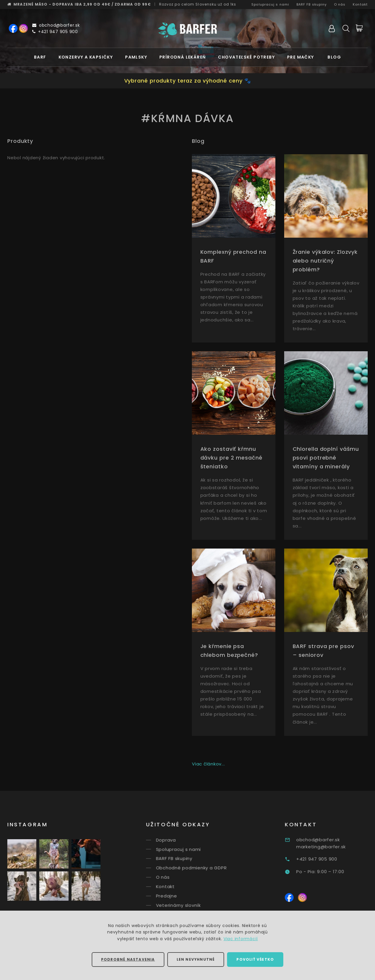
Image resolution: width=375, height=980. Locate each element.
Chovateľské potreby (246, 57)
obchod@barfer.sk (56, 25)
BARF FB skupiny (312, 4)
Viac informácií (241, 939)
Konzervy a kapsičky (86, 57)
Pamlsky (136, 57)
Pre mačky (301, 57)
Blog (334, 57)
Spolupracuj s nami (270, 4)
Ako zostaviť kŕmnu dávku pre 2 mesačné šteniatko (231, 458)
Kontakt (360, 4)
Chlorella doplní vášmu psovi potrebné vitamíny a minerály (326, 458)
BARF (40, 57)
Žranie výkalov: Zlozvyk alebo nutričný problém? (325, 261)
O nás (340, 4)
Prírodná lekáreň (183, 57)
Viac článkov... (208, 764)
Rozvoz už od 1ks (198, 4)
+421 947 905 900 (55, 32)
